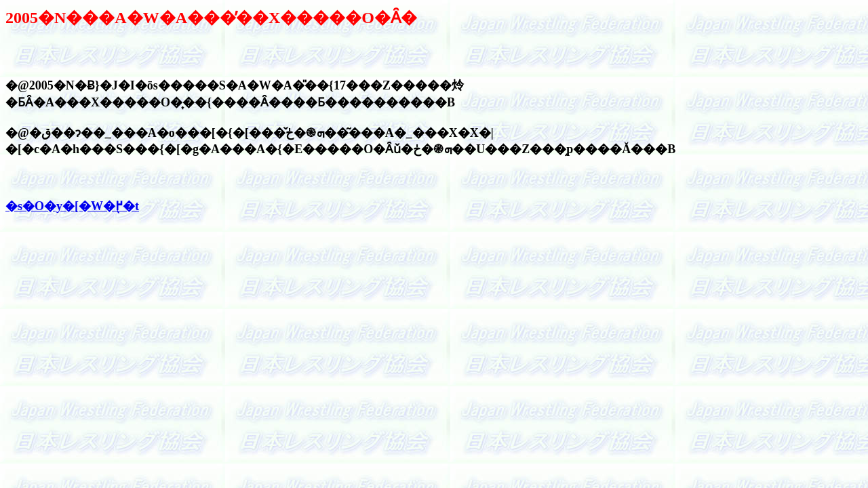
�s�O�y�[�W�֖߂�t (72, 206)
